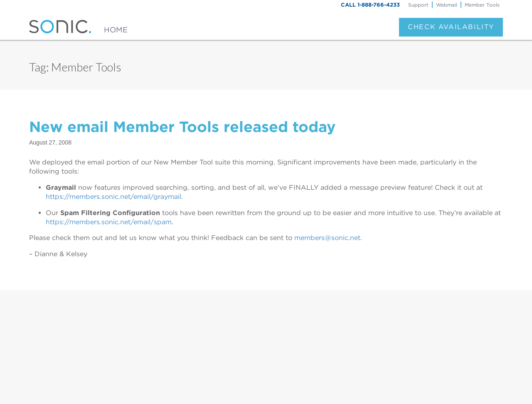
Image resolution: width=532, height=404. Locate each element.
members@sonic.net (327, 238)
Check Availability (451, 27)
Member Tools (482, 5)
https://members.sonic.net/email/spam (109, 222)
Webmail (447, 5)
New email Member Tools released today (182, 127)
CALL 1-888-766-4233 (370, 5)
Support (418, 5)
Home (116, 30)
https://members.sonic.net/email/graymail (113, 197)
